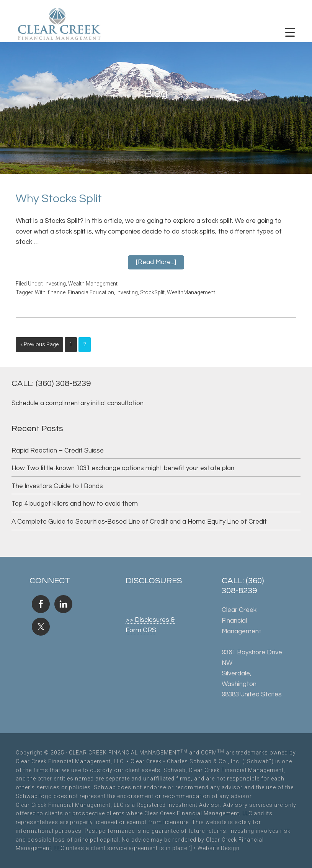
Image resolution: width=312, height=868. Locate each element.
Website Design (219, 848)
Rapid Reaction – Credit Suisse (58, 451)
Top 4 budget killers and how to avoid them (75, 504)
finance (57, 292)
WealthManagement (191, 292)
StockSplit (152, 292)
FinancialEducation (91, 292)
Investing (55, 284)
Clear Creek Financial (59, 25)
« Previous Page (39, 344)
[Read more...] (156, 262)
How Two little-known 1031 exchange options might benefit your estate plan (123, 468)
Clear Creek (146, 761)
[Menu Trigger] (290, 32)
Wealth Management (93, 284)
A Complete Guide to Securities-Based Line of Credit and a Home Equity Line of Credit (139, 522)
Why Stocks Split (59, 199)
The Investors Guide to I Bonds (57, 486)
